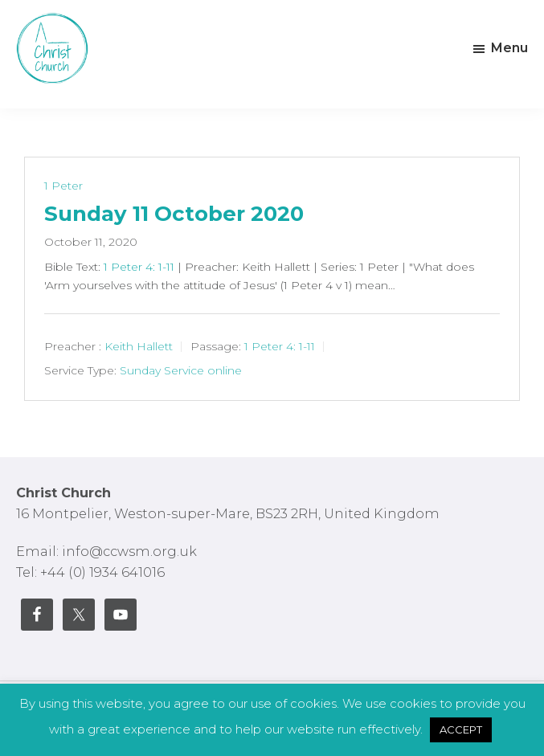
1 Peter (63, 186)
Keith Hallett (139, 346)
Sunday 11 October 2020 (174, 214)
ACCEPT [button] (461, 729)
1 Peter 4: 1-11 (139, 267)
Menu (509, 48)
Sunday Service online (181, 370)
